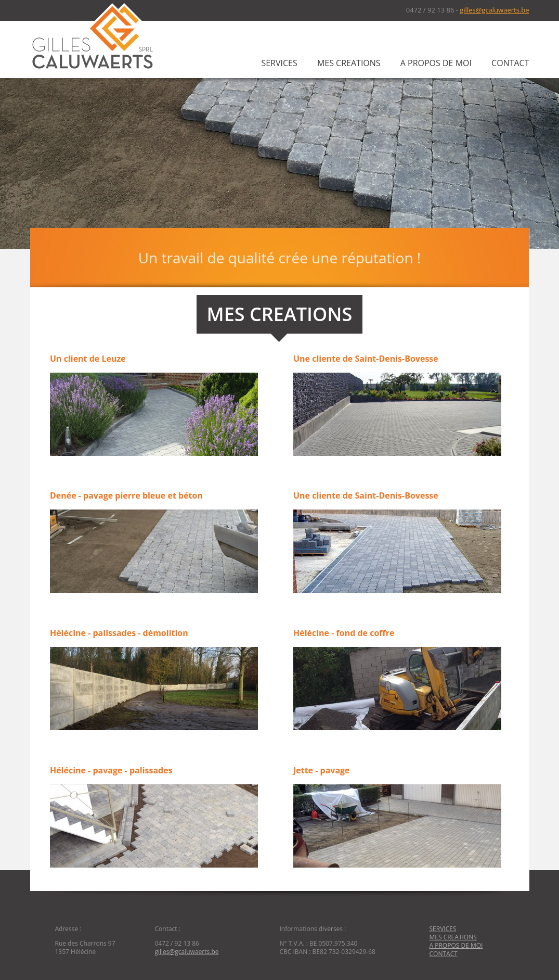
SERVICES (279, 63)
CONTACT (510, 63)
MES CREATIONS (349, 63)
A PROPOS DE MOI (436, 63)
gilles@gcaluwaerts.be (494, 10)
